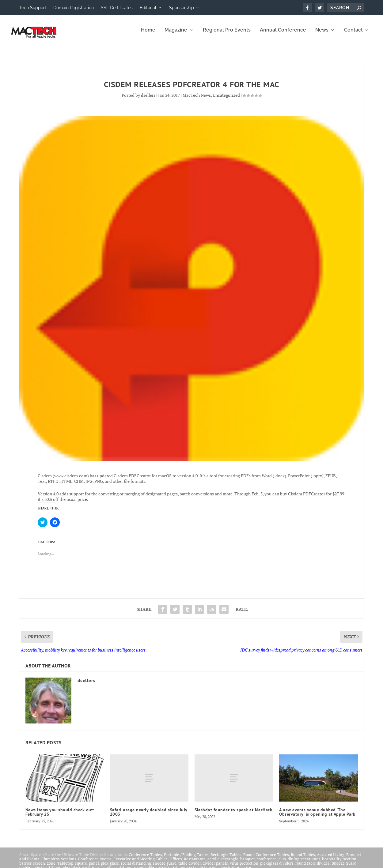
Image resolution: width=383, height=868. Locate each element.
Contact (353, 34)
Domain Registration (74, 8)
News (322, 34)
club (282, 863)
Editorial (148, 8)
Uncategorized (226, 99)
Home (148, 34)
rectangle (230, 863)
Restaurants (195, 863)
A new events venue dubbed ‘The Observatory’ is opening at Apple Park (317, 816)
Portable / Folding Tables (186, 859)
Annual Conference (283, 34)
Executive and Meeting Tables (140, 863)
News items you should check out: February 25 (60, 816)
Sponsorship (182, 8)
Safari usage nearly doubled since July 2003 (149, 816)
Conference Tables (145, 859)
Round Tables (303, 859)
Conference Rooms (95, 863)
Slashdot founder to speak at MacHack (233, 814)
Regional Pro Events (227, 34)
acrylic (213, 863)
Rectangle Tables (226, 859)
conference (267, 863)
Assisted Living (331, 859)
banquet (248, 863)
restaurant (311, 863)
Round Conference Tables (266, 859)
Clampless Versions (59, 863)
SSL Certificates (117, 8)
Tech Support (33, 8)
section (350, 863)
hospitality (332, 863)
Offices (176, 863)
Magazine (176, 34)
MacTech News (197, 99)
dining (294, 863)
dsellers (148, 99)
